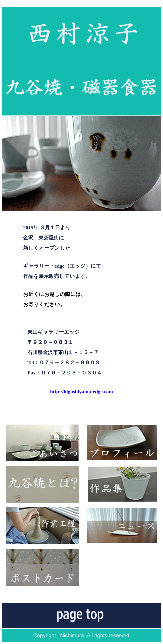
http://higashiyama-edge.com (82, 392)
